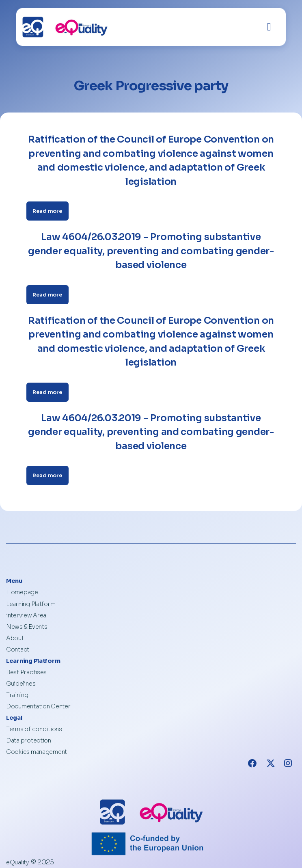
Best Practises (26, 672)
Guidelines (21, 684)
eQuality (18, 862)
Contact (18, 649)
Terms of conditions (34, 729)
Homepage (22, 592)
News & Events (27, 627)
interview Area (26, 615)
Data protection (29, 740)
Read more (47, 211)
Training (17, 695)
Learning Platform (31, 604)
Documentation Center (38, 706)
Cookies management (37, 752)
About (15, 638)
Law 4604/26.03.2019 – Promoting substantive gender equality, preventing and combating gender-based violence (151, 251)
